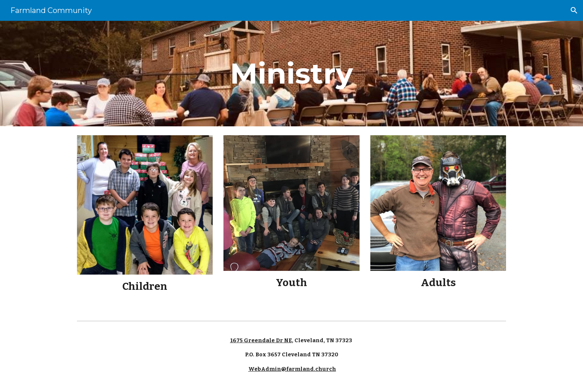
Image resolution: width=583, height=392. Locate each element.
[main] (291, 74)
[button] (574, 10)
